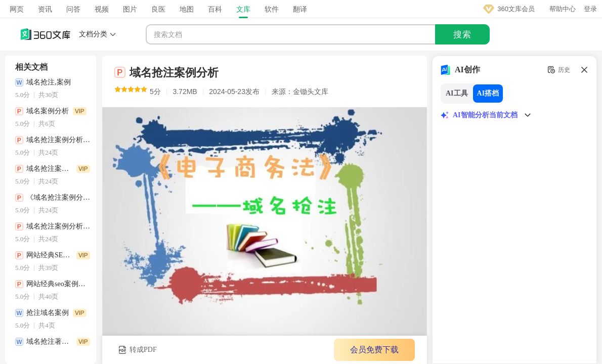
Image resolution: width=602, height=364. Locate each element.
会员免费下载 (374, 350)
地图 (187, 9)
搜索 (462, 35)
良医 (158, 9)
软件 (272, 9)
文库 (243, 9)
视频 (102, 9)
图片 (130, 9)
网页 (17, 9)
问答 (73, 9)
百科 (215, 9)
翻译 (300, 9)
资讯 (45, 9)
